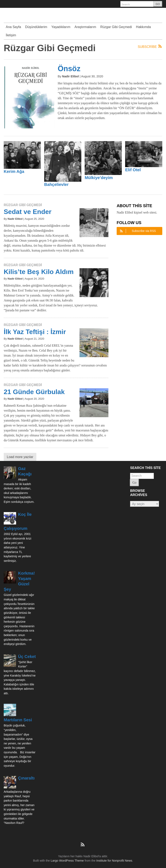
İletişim (11, 35)
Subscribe (150, 47)
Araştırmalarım (85, 27)
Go (134, 482)
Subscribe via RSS (137, 231)
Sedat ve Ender (28, 212)
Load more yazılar (20, 457)
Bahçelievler (56, 184)
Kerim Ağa (14, 171)
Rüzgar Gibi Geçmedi (116, 27)
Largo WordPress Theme (67, 861)
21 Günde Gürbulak (34, 392)
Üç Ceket (27, 657)
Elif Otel (133, 170)
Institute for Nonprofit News (114, 861)
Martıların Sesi (18, 720)
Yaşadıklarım (61, 27)
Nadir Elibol (71, 76)
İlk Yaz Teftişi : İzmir (35, 332)
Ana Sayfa (13, 27)
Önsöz (69, 69)
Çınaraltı (26, 778)
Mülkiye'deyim (99, 178)
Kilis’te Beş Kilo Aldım (39, 272)
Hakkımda (143, 27)
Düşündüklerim (36, 27)
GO (158, 4)
